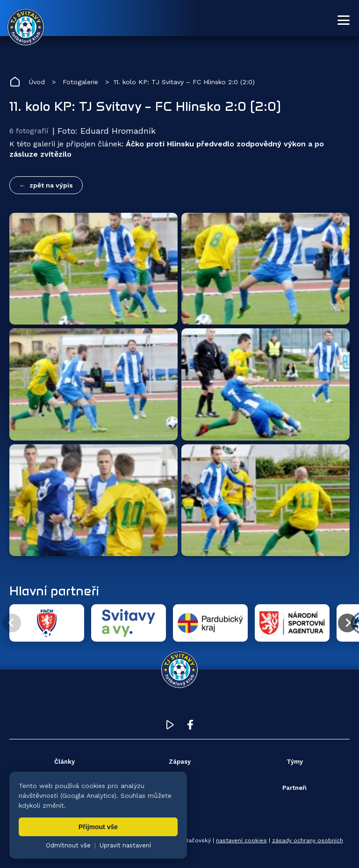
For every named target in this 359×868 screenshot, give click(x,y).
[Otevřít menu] (344, 20)
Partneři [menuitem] (294, 788)
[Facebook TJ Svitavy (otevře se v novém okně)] (190, 727)
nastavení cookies (241, 840)
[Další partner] (347, 623)
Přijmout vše (98, 827)
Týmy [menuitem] (295, 762)
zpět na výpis (51, 185)
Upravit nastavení (125, 845)
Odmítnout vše (68, 845)
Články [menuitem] (65, 762)
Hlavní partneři (54, 591)
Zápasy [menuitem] (180, 762)
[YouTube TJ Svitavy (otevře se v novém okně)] (170, 727)
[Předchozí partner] (12, 623)
